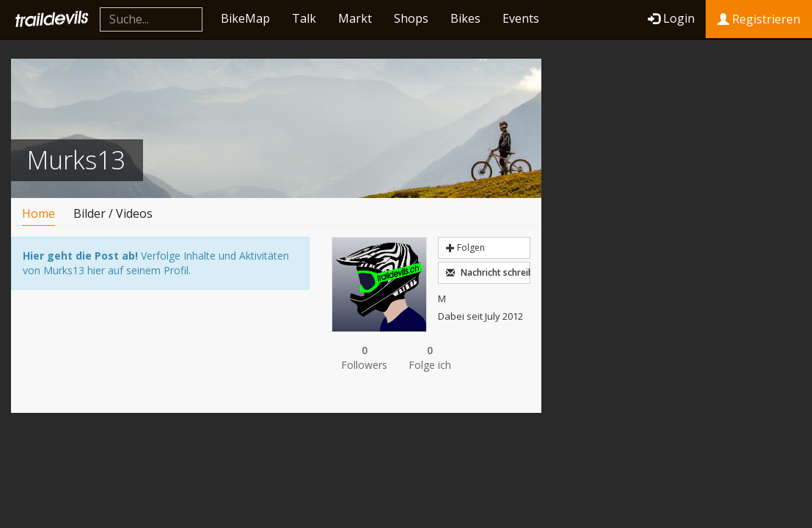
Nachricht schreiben (488, 272)
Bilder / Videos (113, 213)
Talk (304, 18)
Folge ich (430, 357)
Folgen (465, 247)
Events (521, 18)
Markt (355, 18)
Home (39, 213)
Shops (411, 18)
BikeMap (245, 18)
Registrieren (759, 19)
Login (671, 18)
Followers (365, 357)
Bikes (465, 18)
